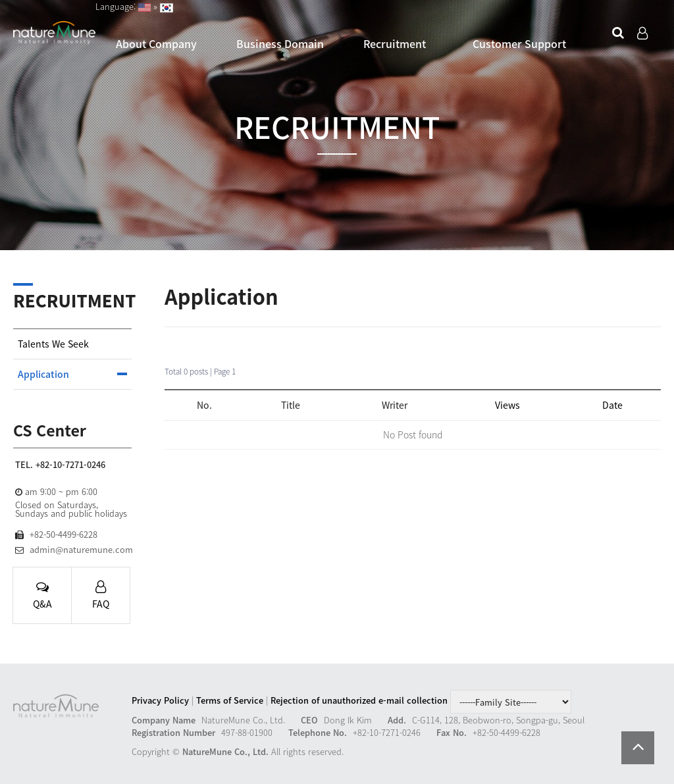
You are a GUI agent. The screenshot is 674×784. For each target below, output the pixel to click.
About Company (156, 43)
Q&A (42, 596)
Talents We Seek (53, 344)
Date (612, 405)
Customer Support (519, 43)
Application (43, 374)
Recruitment (395, 43)
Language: (117, 6)
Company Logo (54, 34)
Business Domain (280, 43)
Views (507, 405)
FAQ (101, 596)
